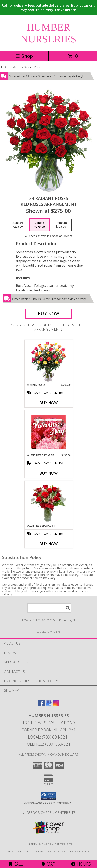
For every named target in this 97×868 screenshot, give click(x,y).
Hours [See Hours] (81, 864)
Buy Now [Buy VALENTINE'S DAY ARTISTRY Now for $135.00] (49, 473)
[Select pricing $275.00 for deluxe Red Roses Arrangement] (39, 225)
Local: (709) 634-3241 (49, 737)
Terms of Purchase (50, 851)
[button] (48, 796)
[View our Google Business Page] (49, 705)
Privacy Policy (19, 851)
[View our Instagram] (56, 705)
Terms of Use (79, 851)
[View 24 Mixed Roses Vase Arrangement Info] (48, 362)
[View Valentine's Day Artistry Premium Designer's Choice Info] (48, 432)
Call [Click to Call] (16, 864)
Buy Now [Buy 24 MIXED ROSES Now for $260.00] (49, 403)
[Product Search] (49, 608)
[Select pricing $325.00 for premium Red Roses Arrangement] (61, 225)
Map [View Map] (48, 864)
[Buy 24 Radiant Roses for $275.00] (49, 314)
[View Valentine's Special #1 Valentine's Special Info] (48, 502)
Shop (24, 56)
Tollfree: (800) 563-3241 (48, 744)
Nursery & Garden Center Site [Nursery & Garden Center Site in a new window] (49, 813)
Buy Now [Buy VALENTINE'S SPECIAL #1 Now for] (49, 544)
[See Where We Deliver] (49, 631)
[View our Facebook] (41, 705)
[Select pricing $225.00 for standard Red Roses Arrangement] (18, 225)
